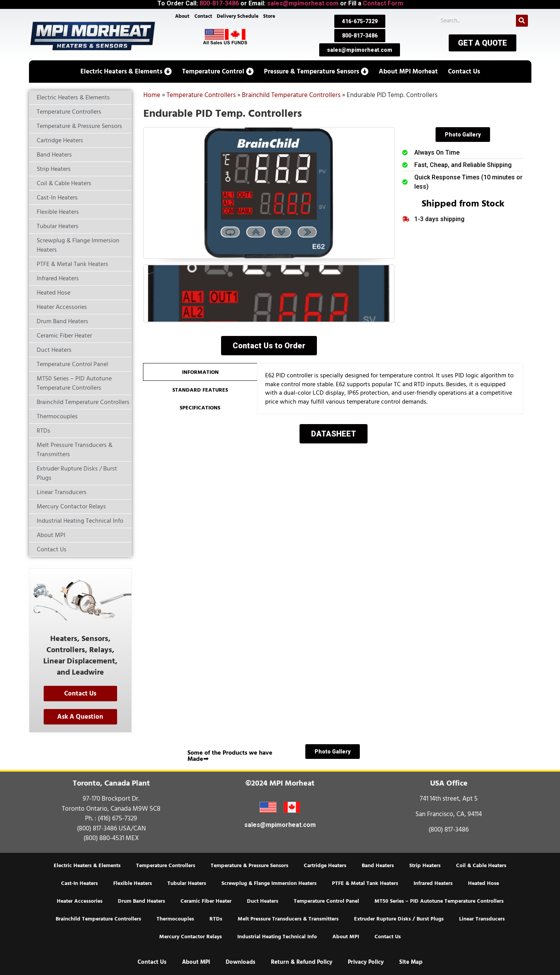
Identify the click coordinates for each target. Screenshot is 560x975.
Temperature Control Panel (326, 901)
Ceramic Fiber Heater (206, 901)
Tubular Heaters (187, 883)
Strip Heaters (425, 866)
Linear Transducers (482, 919)
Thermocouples (175, 919)
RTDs (216, 919)
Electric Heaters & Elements (87, 866)
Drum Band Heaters (141, 901)
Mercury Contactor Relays (191, 937)
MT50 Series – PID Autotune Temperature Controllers (439, 901)
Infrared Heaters (433, 883)
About (182, 16)
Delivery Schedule (238, 16)
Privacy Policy (366, 962)
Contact (203, 16)
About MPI (346, 937)
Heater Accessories (80, 901)
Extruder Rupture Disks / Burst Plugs (399, 919)
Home (152, 95)
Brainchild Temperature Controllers (291, 95)
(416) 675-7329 (117, 818)
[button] (126, 72)
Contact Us (388, 937)
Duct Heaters (263, 901)
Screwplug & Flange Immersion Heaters (269, 883)
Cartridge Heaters (325, 866)
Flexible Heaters (133, 883)
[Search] (522, 21)
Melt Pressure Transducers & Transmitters (288, 919)
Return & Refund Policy (302, 962)
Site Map (411, 962)
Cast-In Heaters (79, 883)
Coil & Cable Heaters (481, 866)
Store (269, 16)
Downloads (241, 962)
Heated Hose (483, 883)
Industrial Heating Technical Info (277, 937)
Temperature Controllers (201, 95)
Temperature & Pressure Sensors (249, 866)
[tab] (200, 372)
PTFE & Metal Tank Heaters (365, 883)
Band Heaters (378, 866)
